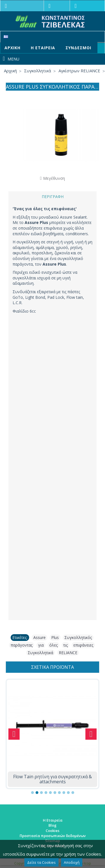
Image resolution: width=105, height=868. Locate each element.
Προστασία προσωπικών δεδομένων (53, 836)
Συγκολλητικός (78, 637)
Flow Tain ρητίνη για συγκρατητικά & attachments (53, 779)
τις (66, 645)
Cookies (53, 831)
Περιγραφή (53, 197)
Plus (55, 637)
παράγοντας (22, 645)
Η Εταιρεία (53, 820)
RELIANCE (68, 653)
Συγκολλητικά (40, 653)
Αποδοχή (72, 862)
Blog (53, 825)
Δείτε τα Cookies (41, 862)
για (41, 645)
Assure (39, 637)
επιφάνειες (83, 645)
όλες (53, 645)
